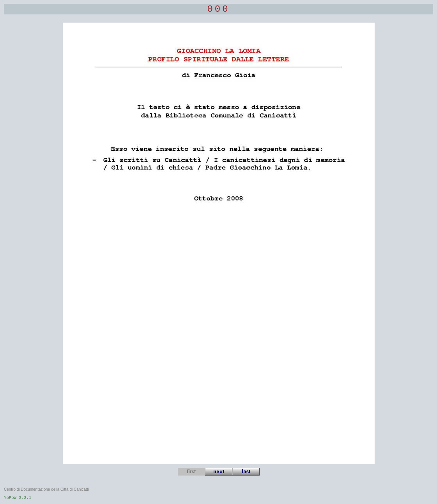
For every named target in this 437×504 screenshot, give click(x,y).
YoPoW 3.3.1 (18, 498)
